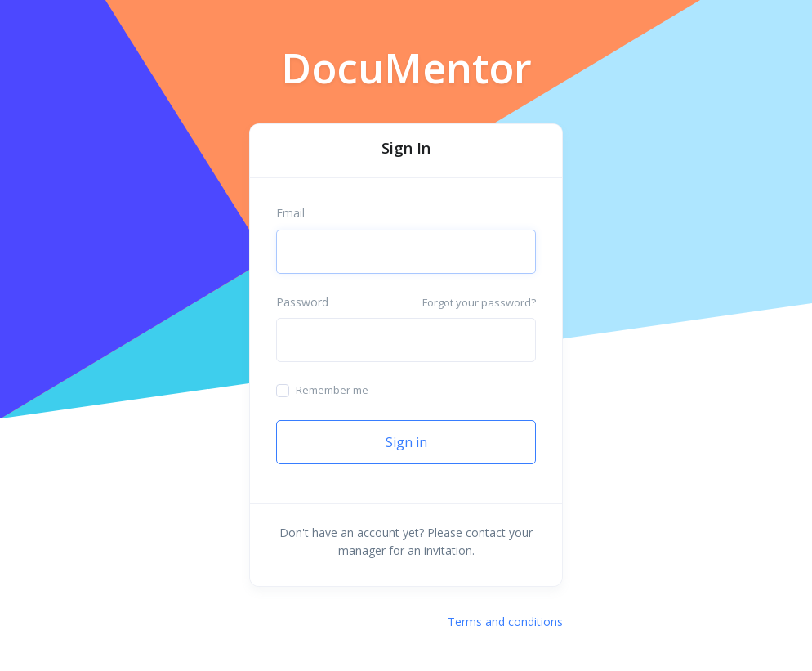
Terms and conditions (505, 622)
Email (290, 213)
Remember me (332, 390)
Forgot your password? (479, 302)
